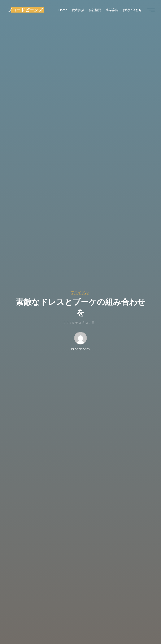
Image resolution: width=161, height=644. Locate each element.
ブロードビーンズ (25, 10)
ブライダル (80, 292)
